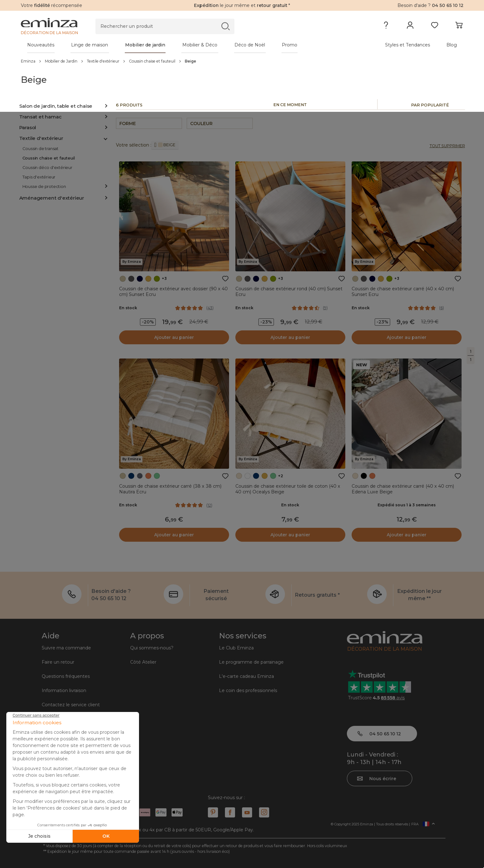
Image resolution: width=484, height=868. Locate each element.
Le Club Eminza (236, 648)
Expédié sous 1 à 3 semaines (407, 505)
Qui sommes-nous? (152, 648)
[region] (242, 61)
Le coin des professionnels (248, 690)
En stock (128, 308)
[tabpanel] (188, 45)
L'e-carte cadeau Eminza (246, 676)
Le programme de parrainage (251, 662)
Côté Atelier (143, 662)
